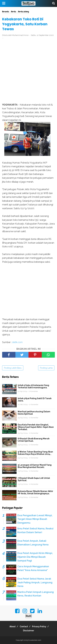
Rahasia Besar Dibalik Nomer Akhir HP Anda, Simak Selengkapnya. (35, 492)
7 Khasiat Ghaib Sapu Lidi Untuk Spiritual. (34, 479)
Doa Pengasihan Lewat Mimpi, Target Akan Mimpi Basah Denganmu (35, 519)
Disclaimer (29, 631)
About (13, 627)
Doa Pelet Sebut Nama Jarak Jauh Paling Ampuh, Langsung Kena (35, 582)
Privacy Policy (39, 627)
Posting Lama (46, 368)
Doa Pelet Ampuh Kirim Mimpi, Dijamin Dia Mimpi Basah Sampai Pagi (35, 557)
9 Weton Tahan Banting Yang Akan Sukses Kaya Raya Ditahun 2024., (35, 453)
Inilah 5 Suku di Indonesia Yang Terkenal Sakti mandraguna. (33, 386)
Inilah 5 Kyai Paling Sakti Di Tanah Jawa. (35, 400)
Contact (24, 627)
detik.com (17, 342)
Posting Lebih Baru (13, 368)
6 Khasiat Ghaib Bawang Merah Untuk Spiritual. (34, 440)
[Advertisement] (29, 71)
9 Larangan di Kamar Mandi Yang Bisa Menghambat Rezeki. (35, 466)
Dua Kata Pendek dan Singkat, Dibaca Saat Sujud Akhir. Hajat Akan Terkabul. (36, 427)
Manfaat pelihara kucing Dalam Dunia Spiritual (34, 413)
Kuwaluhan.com (35, 640)
